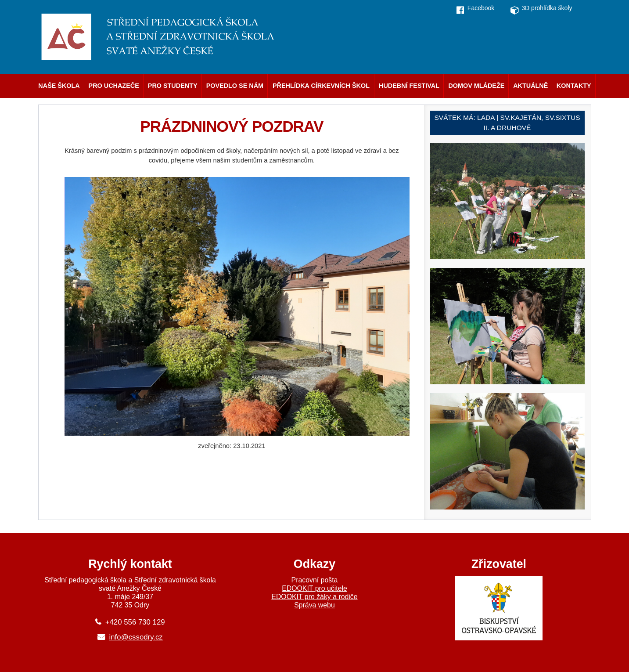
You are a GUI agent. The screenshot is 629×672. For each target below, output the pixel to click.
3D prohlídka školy (547, 8)
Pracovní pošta (315, 580)
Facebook (481, 8)
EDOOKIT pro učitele (314, 588)
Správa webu (314, 605)
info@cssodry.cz (136, 637)
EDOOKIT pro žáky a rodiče (314, 597)
